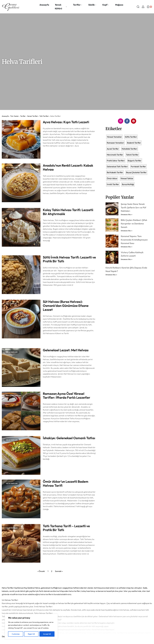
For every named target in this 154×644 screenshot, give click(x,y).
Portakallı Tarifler (138, 166)
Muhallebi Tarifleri (130, 149)
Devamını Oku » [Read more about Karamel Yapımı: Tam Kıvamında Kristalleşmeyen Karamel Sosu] (127, 247)
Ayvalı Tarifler (113, 149)
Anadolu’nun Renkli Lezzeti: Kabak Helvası (68, 167)
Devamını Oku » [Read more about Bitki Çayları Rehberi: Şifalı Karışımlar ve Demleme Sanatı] (127, 231)
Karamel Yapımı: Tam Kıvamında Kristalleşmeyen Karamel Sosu (134, 240)
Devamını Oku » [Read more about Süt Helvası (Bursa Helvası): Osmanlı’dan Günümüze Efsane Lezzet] (48, 340)
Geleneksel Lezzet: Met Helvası (66, 350)
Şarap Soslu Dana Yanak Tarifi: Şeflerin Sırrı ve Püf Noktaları (133, 208)
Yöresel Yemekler (114, 137)
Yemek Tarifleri (33, 116)
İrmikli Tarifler (113, 184)
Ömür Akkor (112, 178)
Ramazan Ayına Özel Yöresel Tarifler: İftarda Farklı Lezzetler (67, 396)
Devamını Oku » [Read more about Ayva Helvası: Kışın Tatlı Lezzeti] (48, 152)
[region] (31, 627)
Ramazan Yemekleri (115, 143)
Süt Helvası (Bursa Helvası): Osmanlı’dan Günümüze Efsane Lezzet (66, 306)
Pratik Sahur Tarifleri (116, 161)
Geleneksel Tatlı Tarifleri (117, 166)
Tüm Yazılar (14, 116)
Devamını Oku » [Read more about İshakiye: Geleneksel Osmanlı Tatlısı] (48, 465)
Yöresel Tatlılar (127, 178)
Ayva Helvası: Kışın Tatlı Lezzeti (66, 122)
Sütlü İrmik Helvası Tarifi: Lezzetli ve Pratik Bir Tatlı (69, 259)
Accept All (47, 634)
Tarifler (23, 116)
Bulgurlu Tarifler (135, 161)
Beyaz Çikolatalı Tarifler (136, 172)
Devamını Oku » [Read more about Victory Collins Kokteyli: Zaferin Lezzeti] (127, 259)
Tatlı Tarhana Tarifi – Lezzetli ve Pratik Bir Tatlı (66, 528)
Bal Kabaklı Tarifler (115, 172)
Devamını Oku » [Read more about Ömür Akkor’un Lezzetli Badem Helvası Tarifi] (48, 515)
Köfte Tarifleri (131, 137)
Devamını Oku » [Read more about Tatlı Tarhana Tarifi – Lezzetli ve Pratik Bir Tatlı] (48, 560)
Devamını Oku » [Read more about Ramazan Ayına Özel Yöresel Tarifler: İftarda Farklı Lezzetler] (48, 428)
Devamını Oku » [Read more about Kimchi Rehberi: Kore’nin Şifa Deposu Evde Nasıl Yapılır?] (111, 275)
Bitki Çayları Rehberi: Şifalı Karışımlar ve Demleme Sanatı (134, 224)
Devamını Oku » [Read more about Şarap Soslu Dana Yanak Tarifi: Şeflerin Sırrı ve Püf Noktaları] (127, 215)
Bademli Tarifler (134, 143)
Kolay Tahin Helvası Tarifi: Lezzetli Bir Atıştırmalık (68, 212)
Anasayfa (5, 116)
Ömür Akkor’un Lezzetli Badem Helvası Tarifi (66, 483)
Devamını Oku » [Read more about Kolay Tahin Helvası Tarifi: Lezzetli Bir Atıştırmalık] (48, 247)
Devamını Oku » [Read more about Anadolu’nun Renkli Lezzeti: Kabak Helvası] (48, 199)
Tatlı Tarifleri (44, 116)
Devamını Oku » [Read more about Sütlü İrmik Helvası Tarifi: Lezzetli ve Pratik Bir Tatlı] (48, 291)
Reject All (31, 634)
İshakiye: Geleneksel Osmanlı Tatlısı (69, 438)
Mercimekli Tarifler (115, 155)
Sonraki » (59, 571)
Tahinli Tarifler (132, 155)
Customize (16, 634)
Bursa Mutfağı (128, 184)
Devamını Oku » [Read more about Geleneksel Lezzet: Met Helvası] (48, 383)
